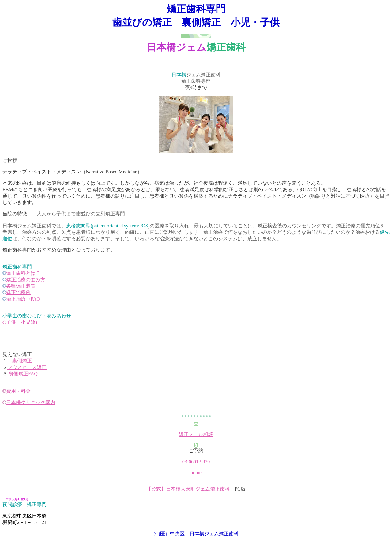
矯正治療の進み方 (26, 280)
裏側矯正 (22, 361)
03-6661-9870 (196, 462)
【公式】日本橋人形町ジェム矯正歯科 (188, 489)
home (196, 473)
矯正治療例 (18, 292)
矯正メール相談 (196, 434)
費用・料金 (18, 391)
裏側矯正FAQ (23, 374)
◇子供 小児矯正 (21, 322)
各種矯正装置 (21, 286)
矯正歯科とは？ (23, 273)
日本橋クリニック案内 (31, 402)
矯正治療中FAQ (23, 299)
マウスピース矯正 (27, 367)
